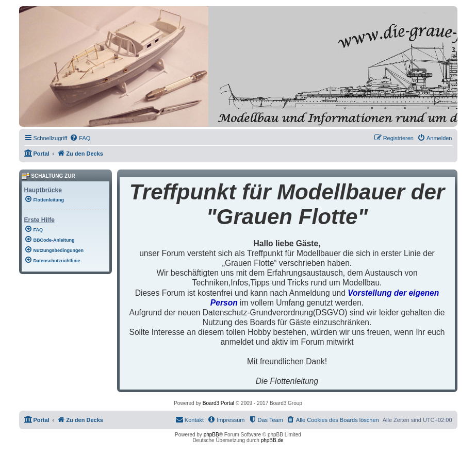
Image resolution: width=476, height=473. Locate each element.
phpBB (211, 435)
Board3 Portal (218, 403)
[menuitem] (80, 138)
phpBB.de (272, 440)
